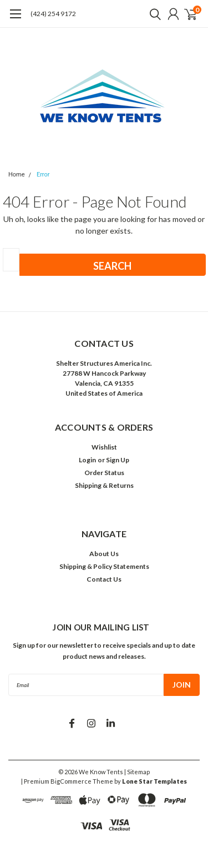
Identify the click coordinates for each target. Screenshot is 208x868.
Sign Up (118, 460)
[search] (153, 14)
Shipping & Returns (104, 485)
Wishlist (104, 447)
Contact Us (104, 579)
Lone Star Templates (154, 781)
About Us (104, 554)
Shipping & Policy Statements (104, 566)
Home (17, 175)
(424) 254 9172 (53, 14)
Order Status (104, 473)
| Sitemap (137, 772)
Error (43, 175)
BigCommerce (71, 781)
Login (87, 460)
